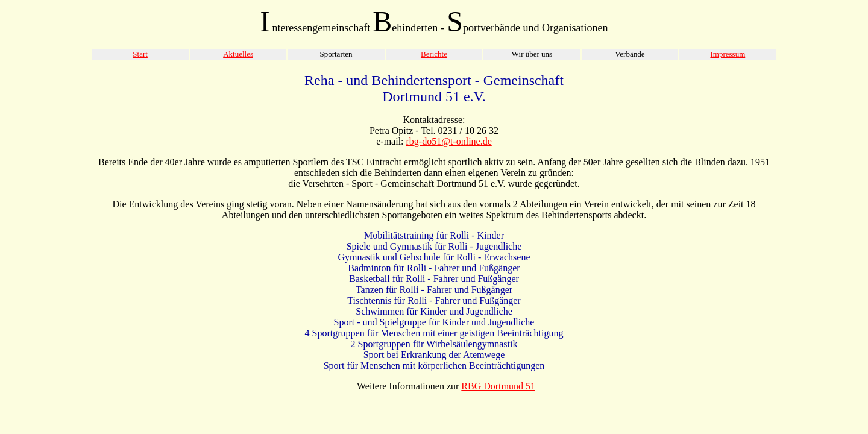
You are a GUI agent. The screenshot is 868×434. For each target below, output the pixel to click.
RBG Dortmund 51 (498, 386)
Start (140, 54)
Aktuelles (238, 54)
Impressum (728, 54)
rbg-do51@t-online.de (449, 141)
